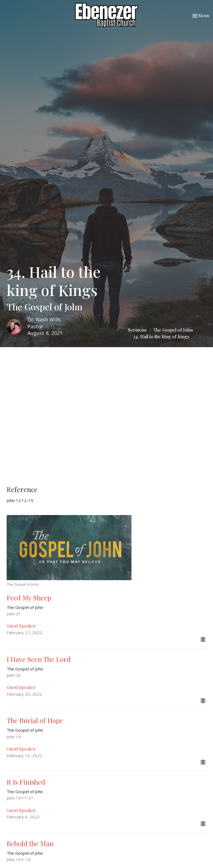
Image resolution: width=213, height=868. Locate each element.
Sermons (137, 330)
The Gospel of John (173, 330)
